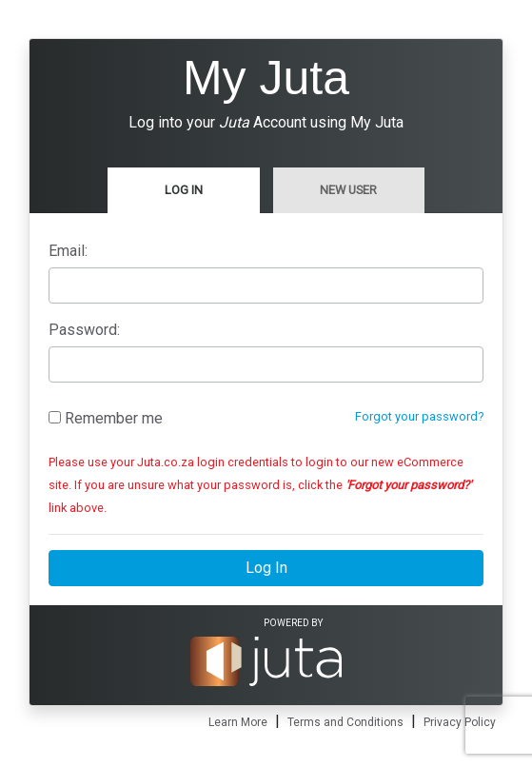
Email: (68, 251)
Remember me (106, 418)
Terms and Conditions (345, 722)
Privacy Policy (460, 722)
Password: (84, 330)
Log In (184, 190)
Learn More (238, 722)
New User (348, 190)
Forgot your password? (419, 416)
